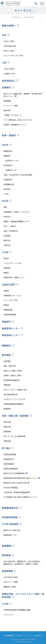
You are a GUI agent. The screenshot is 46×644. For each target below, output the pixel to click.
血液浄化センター (12, 161)
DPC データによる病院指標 (14, 436)
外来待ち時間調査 (11, 488)
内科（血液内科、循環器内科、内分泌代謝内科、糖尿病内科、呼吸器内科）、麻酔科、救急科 (23, 563)
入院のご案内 (9, 69)
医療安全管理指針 (11, 469)
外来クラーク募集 (11, 582)
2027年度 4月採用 (11, 577)
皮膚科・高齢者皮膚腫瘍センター (17, 221)
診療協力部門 (8, 285)
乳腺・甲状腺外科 (11, 231)
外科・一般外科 (10, 226)
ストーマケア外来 (11, 300)
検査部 (6, 305)
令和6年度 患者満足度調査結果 (17, 492)
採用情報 (6, 546)
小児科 (6, 194)
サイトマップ (29, 635)
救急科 (6, 258)
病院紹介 (6, 346)
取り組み (6, 448)
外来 (4, 35)
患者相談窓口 (8, 81)
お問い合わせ (38, 635)
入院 (4, 63)
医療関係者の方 (10, 508)
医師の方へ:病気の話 (12, 530)
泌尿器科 (7, 236)
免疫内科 (7, 189)
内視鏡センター (11, 170)
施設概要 (7, 101)
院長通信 (7, 361)
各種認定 (7, 385)
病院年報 (7, 441)
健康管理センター (11, 328)
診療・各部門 (9, 135)
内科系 (5, 145)
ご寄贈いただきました (13, 115)
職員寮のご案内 (10, 587)
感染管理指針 (9, 464)
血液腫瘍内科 (9, 184)
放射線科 (7, 268)
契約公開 (7, 422)
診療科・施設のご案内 (13, 375)
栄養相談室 (8, 310)
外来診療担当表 (10, 46)
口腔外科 (7, 245)
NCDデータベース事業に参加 (15, 390)
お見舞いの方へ (10, 74)
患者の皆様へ (9, 26)
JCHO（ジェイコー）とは (13, 399)
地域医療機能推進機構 (13, 404)
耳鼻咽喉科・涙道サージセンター (17, 212)
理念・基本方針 (10, 366)
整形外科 (7, 240)
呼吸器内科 (8, 180)
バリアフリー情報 (11, 106)
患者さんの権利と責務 (13, 371)
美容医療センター (11, 335)
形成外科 (7, 217)
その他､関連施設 (10, 524)
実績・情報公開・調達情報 (15, 416)
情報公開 (7, 427)
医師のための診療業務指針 (14, 473)
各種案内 (6, 87)
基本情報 (6, 355)
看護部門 (6, 322)
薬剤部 (6, 291)
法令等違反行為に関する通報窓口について (21, 497)
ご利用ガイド (20, 635)
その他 (5, 252)
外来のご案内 (9, 41)
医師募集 (6, 555)
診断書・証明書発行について (15, 125)
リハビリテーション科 (13, 263)
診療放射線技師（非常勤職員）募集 (17, 610)
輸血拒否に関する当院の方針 (15, 483)
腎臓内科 (7, 156)
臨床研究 (7, 110)
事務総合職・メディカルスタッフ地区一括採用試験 (23, 595)
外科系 (5, 201)
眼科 (5, 207)
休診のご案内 (9, 51)
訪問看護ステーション (13, 295)
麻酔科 (6, 273)
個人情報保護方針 (11, 394)
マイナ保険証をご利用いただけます (18, 120)
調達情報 (7, 431)
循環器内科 (8, 151)
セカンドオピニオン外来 (13, 56)
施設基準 (7, 409)
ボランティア (9, 615)
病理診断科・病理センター (14, 277)
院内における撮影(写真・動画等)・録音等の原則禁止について (23, 95)
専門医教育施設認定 (12, 380)
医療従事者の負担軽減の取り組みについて (21, 478)
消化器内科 (8, 165)
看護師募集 (7, 571)
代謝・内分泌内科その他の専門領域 (18, 175)
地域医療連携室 (10, 314)
